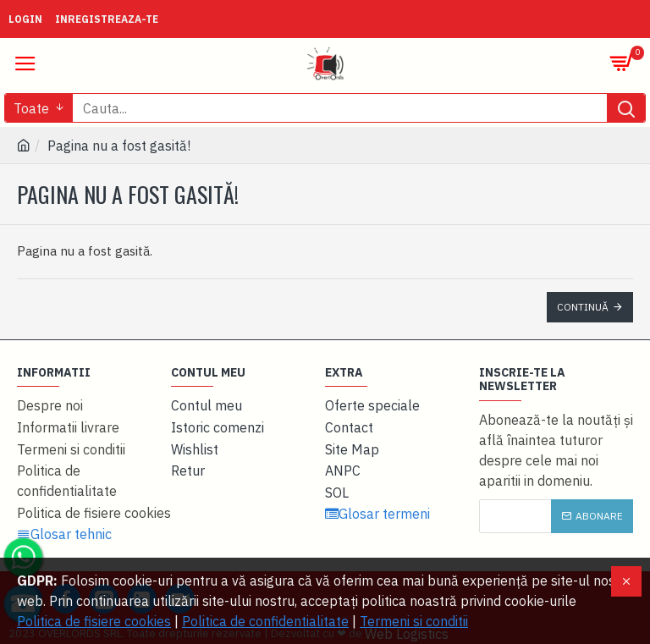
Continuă (583, 307)
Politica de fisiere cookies (94, 621)
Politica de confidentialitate (265, 621)
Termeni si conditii (414, 621)
